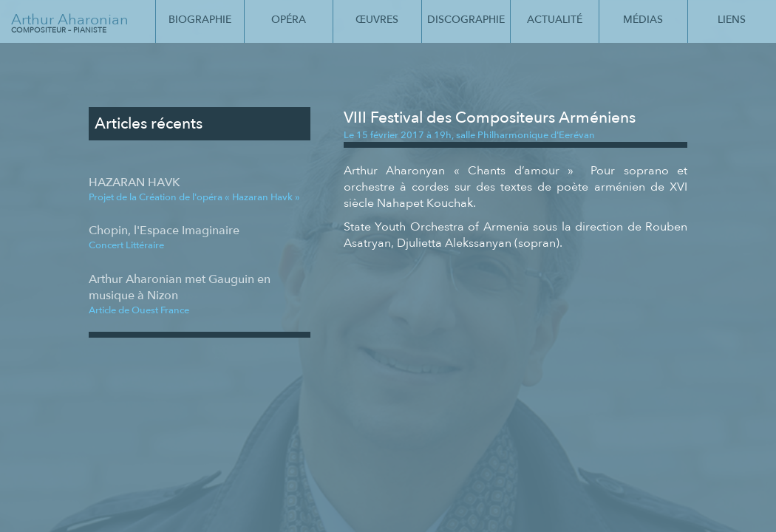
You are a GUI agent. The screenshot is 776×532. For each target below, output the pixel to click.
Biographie (200, 20)
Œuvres (377, 20)
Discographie (466, 20)
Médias (643, 20)
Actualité (555, 20)
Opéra (289, 20)
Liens (732, 20)
